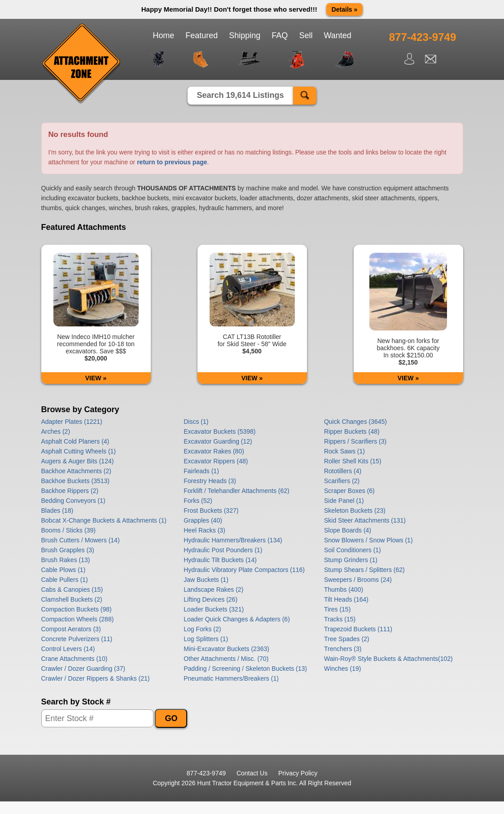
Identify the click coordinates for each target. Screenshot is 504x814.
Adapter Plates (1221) (72, 422)
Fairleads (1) (201, 471)
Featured (202, 35)
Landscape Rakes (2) (213, 590)
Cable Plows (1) (64, 570)
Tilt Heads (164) (346, 599)
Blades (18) (57, 510)
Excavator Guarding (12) (218, 441)
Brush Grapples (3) (68, 550)
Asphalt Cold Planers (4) (75, 441)
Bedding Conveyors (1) (73, 501)
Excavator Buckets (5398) (219, 431)
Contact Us (252, 773)
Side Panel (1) (344, 501)
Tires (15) (337, 609)
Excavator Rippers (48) (216, 461)
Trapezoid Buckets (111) (358, 629)
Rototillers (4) (343, 471)
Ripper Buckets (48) (352, 431)
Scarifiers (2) (342, 481)
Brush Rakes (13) (66, 560)
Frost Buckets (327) (211, 510)
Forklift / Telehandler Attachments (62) (237, 491)
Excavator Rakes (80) (214, 451)
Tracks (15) (340, 619)
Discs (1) (196, 422)
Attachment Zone (82, 64)
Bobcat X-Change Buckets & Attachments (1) (104, 520)
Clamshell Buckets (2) (72, 599)
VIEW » (96, 378)
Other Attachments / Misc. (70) (226, 659)
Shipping (245, 35)
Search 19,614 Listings (240, 95)
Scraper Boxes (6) (349, 491)
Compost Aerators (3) (71, 629)
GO (171, 718)
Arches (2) (56, 431)
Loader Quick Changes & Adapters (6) (237, 619)
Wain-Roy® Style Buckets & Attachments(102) (388, 659)
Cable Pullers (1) (65, 580)
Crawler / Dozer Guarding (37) (83, 669)
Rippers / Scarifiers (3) (355, 441)
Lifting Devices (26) (210, 599)
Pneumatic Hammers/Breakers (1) (231, 678)
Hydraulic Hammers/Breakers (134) (233, 540)
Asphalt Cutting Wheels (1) (79, 451)
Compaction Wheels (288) (78, 619)
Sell (306, 35)
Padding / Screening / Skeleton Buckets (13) (245, 669)
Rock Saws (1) (344, 451)
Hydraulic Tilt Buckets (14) (220, 560)
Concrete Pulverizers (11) (77, 639)
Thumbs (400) (344, 590)
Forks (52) (198, 501)
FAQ (280, 35)
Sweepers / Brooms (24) (358, 580)
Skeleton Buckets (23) (355, 510)
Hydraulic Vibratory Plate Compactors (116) (244, 570)
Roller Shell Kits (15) (353, 461)
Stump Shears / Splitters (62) (364, 570)
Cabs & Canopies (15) (72, 590)
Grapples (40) (203, 520)
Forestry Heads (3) (210, 481)
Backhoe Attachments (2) (76, 471)
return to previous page (172, 162)
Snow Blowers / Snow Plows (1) (368, 540)
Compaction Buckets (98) (77, 609)
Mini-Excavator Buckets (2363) (226, 649)
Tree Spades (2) (347, 639)
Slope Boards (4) (348, 530)
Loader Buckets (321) (214, 609)
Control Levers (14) (68, 649)
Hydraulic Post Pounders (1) (223, 550)
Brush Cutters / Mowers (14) (81, 540)
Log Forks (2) (202, 629)
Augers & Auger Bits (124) (78, 461)
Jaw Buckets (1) (206, 580)
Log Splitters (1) (206, 639)
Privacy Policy (298, 773)
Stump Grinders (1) (351, 560)
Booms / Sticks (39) (68, 530)
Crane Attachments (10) (75, 659)
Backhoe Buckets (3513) (76, 481)
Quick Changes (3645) (355, 422)
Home (163, 35)
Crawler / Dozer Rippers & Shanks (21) (96, 678)
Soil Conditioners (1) (353, 550)
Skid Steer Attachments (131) (365, 520)
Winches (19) (342, 669)
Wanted (337, 35)
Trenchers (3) (343, 649)
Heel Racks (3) (204, 530)
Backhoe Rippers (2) (70, 491)
